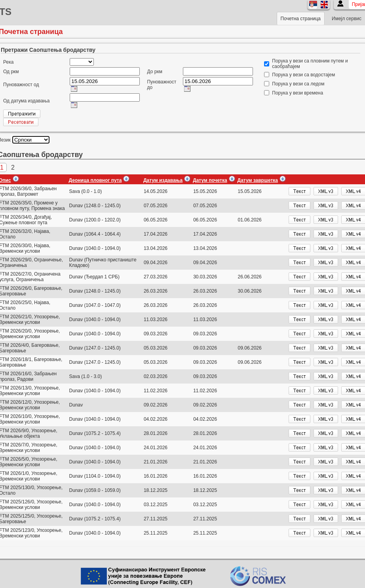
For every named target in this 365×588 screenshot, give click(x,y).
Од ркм (11, 72)
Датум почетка (210, 180)
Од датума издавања (27, 101)
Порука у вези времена (298, 93)
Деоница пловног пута (95, 180)
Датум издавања (163, 180)
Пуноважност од (21, 85)
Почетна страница (301, 19)
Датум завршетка (258, 180)
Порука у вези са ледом (298, 84)
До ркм (155, 72)
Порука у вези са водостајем (303, 75)
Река (8, 62)
